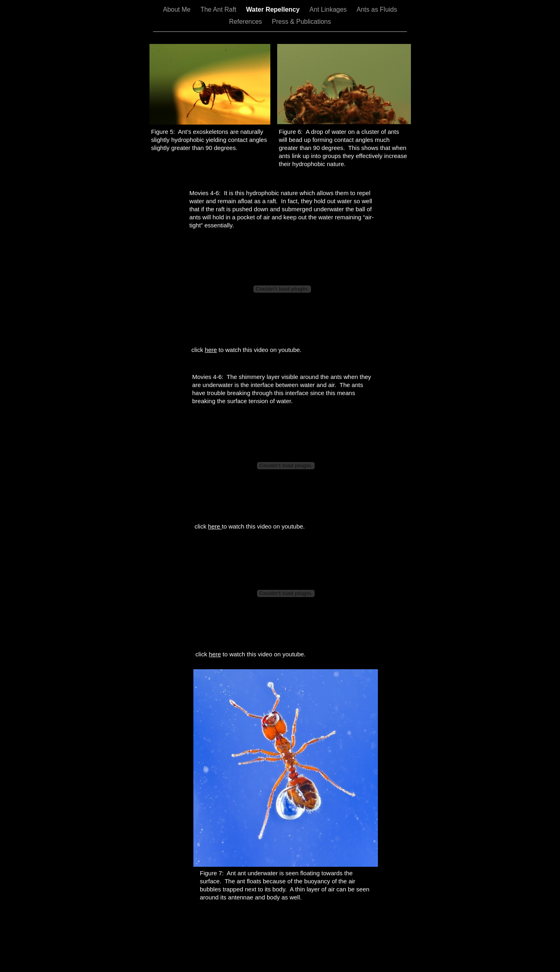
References (247, 22)
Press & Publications (302, 22)
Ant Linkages (329, 9)
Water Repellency (274, 9)
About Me (178, 9)
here (211, 350)
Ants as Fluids (377, 9)
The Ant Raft (219, 9)
